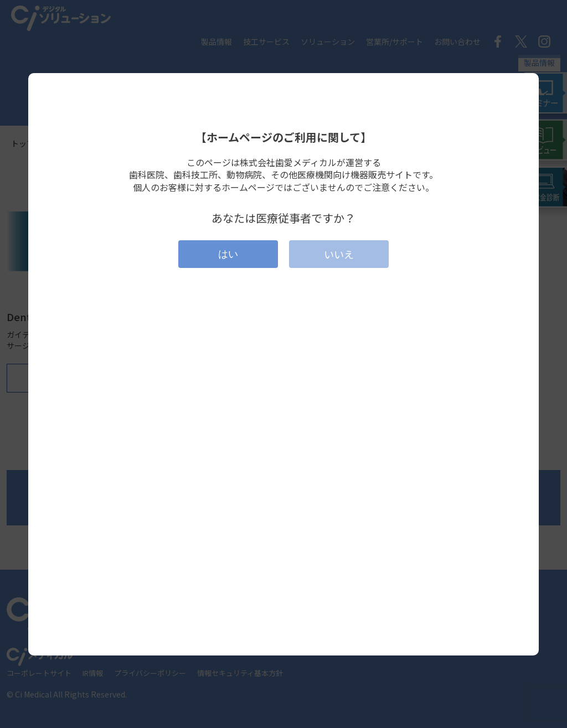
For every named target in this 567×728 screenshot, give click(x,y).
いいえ (339, 254)
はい (228, 254)
